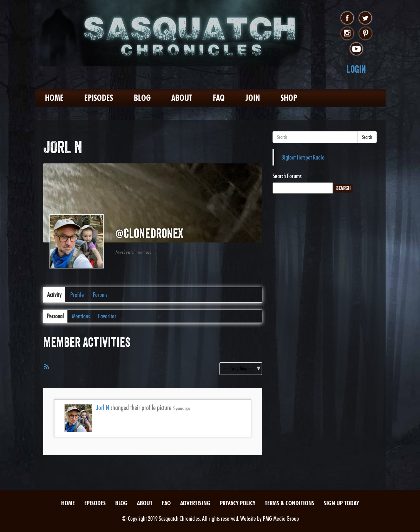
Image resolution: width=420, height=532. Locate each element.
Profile (77, 295)
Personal (55, 316)
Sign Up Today (341, 503)
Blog (142, 98)
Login (356, 69)
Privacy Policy (238, 503)
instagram (347, 34)
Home (54, 98)
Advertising (195, 503)
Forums (100, 295)
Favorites (107, 316)
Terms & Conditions (290, 503)
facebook (347, 18)
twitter (365, 18)
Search (367, 137)
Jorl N (103, 408)
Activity (54, 295)
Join (253, 98)
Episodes (99, 98)
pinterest (365, 34)
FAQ (219, 98)
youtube (356, 49)
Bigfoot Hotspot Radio (303, 157)
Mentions (81, 316)
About (182, 98)
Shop (289, 98)
